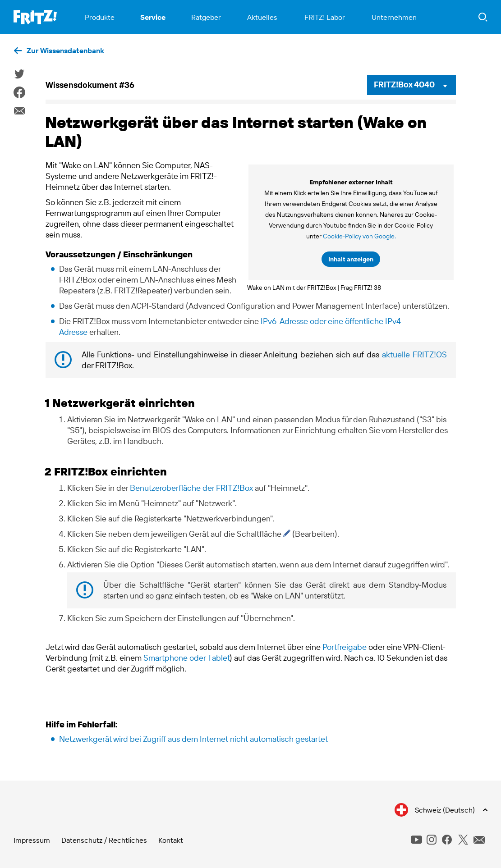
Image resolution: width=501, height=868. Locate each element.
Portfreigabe (345, 647)
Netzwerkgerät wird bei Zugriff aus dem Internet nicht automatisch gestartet (193, 739)
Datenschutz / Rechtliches (104, 840)
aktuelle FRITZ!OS (414, 354)
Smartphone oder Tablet (186, 658)
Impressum (32, 840)
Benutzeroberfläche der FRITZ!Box (191, 488)
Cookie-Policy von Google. (359, 236)
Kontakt (171, 840)
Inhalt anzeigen (351, 259)
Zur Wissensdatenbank (65, 50)
